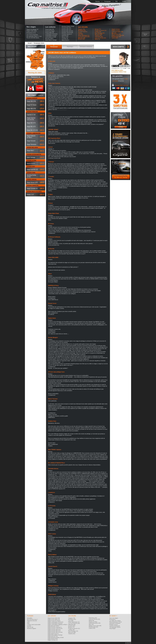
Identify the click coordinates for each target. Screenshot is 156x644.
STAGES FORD (31, 173)
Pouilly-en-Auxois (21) (101, 31)
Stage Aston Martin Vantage (55, 635)
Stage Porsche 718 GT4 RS (55, 628)
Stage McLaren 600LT (54, 626)
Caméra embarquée (115, 626)
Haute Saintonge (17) (84, 35)
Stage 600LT (30, 151)
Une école (115, 81)
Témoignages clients (39, 43)
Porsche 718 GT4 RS (67, 33)
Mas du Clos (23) (116, 34)
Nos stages (31, 27)
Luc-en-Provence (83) (84, 37)
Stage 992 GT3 (31, 123)
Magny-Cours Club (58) (118, 35)
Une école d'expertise (32, 35)
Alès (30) (114, 33)
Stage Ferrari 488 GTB (54, 619)
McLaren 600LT (49, 38)
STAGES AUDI (31, 167)
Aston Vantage (31, 157)
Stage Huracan (31, 141)
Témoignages (108, 1)
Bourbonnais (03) (116, 37)
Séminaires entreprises (86, 47)
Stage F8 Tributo (32, 105)
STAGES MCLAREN (32, 148)
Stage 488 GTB (31, 109)
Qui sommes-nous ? (32, 619)
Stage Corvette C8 (32, 189)
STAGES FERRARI (32, 98)
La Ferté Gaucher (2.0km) (83, 32)
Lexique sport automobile (34, 625)
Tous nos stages (114, 618)
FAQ (116, 1)
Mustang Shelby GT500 (68, 26)
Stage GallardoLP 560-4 (31, 137)
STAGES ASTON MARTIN (34, 154)
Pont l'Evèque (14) (100, 33)
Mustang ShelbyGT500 (31, 176)
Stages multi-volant (32, 31)
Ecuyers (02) (81, 39)
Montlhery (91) (82, 31)
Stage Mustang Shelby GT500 (56, 638)
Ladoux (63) (115, 38)
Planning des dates (35, 73)
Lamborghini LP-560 (51, 37)
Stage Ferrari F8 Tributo (54, 621)
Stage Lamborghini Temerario (55, 622)
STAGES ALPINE (31, 160)
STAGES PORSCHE (32, 112)
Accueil (30, 43)
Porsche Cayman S (67, 34)
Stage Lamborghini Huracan (55, 623)
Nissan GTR (65, 37)
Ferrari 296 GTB (50, 29)
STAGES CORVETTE (33, 186)
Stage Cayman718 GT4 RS (31, 119)
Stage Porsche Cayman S (55, 627)
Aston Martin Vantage (51, 40)
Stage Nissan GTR (32, 182)
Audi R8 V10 (65, 36)
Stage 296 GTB (31, 101)
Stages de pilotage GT (32, 29)
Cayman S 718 (31, 115)
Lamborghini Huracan (51, 35)
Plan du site (30, 627)
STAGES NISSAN (32, 179)
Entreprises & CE (31, 33)
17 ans (126, 79)
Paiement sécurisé (32, 621)
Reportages (70, 47)
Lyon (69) (80, 34)
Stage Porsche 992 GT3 (54, 630)
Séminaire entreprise (115, 623)
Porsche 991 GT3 (66, 29)
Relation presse (114, 625)
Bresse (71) (98, 29)
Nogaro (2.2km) (116, 29)
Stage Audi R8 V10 (32, 170)
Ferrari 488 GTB (50, 32)
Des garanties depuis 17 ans (34, 36)
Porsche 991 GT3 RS (67, 31)
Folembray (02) (99, 37)
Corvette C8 (65, 39)
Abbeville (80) (82, 38)
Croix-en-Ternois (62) (100, 38)
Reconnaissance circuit (116, 622)
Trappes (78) (81, 29)
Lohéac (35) (98, 32)
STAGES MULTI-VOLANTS (34, 192)
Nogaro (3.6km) (116, 31)
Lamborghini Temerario (51, 34)
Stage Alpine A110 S (53, 634)
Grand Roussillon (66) (117, 32)
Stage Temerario (32, 144)
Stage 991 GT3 (31, 127)
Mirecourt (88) (98, 34)
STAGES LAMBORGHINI (34, 133)
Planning (97, 1)
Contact (124, 1)
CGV (28, 622)
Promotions (112, 619)
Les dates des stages (115, 621)
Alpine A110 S (65, 40)
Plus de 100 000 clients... (33, 38)
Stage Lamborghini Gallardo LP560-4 (58, 625)
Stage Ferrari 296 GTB (54, 618)
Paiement (121, 85)
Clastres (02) (98, 35)
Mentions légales (32, 628)
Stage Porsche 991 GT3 (54, 631)
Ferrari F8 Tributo (50, 31)
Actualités (30, 618)
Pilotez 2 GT (30, 195)
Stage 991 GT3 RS (32, 130)
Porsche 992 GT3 (66, 28)
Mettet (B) (97, 39)
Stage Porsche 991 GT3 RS (55, 632)
